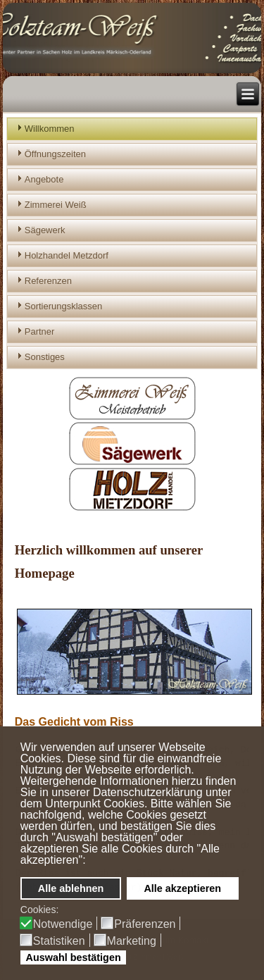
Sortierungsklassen (64, 306)
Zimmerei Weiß (56, 205)
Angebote (44, 179)
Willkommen (50, 129)
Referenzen (48, 281)
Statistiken (59, 941)
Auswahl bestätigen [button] (74, 957)
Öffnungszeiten (55, 154)
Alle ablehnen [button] (71, 888)
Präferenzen (145, 924)
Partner (40, 331)
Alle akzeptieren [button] (182, 888)
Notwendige (63, 924)
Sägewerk (45, 230)
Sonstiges (45, 357)
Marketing (132, 941)
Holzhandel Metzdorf (67, 255)
